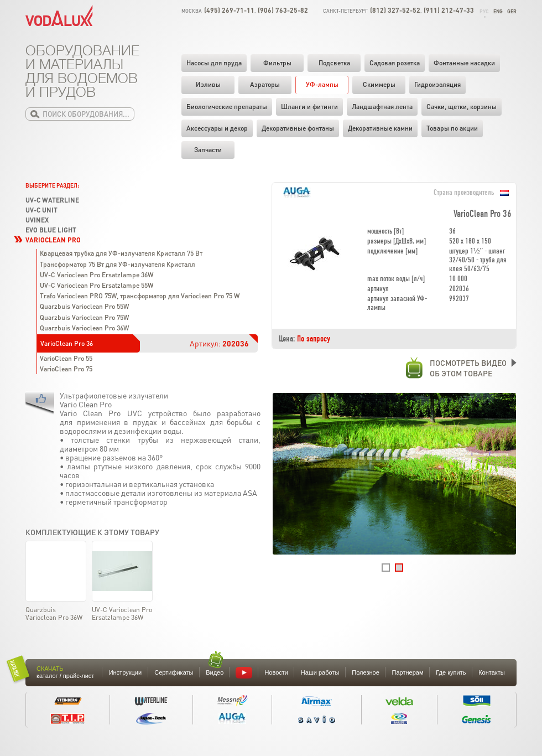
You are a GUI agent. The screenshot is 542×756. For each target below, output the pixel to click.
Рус (484, 11)
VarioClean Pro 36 (67, 343)
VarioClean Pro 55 (66, 358)
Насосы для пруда (214, 63)
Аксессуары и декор (217, 128)
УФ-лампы (322, 84)
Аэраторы (265, 84)
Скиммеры (379, 84)
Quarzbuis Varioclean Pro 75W (84, 317)
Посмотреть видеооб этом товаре (456, 368)
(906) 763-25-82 (283, 10)
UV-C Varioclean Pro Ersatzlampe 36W (97, 275)
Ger (512, 11)
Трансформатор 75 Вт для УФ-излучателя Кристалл (118, 264)
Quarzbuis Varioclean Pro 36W (84, 328)
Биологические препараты (227, 107)
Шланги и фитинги (309, 107)
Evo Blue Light (51, 230)
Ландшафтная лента (382, 107)
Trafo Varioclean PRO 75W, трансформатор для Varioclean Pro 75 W (140, 296)
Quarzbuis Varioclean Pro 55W (84, 306)
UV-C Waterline (52, 200)
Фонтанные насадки (464, 63)
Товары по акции (452, 128)
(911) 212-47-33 (449, 10)
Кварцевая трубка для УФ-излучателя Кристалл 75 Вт (121, 253)
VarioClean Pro (53, 240)
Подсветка (334, 63)
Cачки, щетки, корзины (462, 107)
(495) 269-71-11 (229, 10)
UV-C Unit (41, 210)
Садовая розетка (395, 63)
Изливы (208, 84)
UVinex (37, 220)
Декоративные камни (380, 128)
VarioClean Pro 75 (66, 369)
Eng (498, 11)
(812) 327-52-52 (395, 10)
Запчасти (208, 150)
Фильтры (277, 63)
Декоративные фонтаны (298, 128)
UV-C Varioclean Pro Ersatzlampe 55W (97, 285)
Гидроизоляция (437, 84)
